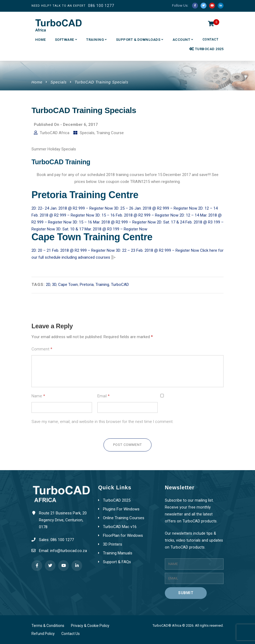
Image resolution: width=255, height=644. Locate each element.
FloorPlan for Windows (123, 535)
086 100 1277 (101, 6)
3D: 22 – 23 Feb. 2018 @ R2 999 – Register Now (158, 250)
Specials (59, 82)
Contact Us (71, 634)
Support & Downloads (138, 40)
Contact (210, 39)
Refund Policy (43, 634)
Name (38, 396)
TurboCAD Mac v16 (120, 527)
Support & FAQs (117, 562)
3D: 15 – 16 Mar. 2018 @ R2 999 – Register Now (115, 222)
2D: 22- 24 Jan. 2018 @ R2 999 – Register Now (73, 208)
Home (41, 40)
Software (65, 40)
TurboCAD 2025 (206, 49)
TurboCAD (120, 285)
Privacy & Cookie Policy (90, 626)
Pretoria (87, 285)
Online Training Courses (124, 518)
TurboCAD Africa (55, 133)
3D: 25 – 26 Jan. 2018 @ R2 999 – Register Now (156, 208)
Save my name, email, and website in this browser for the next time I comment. (103, 422)
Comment (42, 349)
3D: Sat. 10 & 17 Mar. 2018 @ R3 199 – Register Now (102, 229)
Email (103, 396)
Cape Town (68, 285)
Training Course (110, 133)
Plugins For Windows (121, 509)
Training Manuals (118, 553)
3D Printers (113, 544)
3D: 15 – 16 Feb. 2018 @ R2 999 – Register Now (137, 215)
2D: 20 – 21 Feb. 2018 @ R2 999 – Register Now (74, 250)
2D (48, 285)
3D (54, 285)
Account (182, 40)
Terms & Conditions (48, 626)
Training (95, 40)
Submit (186, 593)
